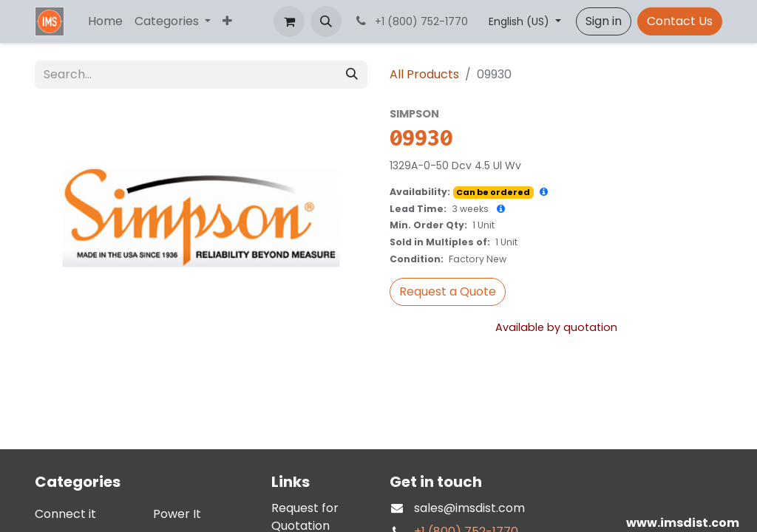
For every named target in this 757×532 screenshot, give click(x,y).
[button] (326, 21)
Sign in (604, 21)
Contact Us (680, 21)
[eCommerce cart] (289, 21)
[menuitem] (105, 21)
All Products (424, 74)
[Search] (352, 75)
